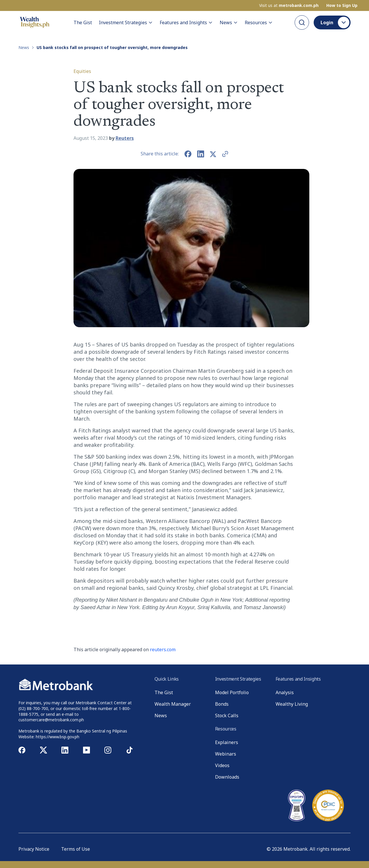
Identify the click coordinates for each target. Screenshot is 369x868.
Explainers (227, 742)
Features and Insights (186, 22)
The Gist (83, 22)
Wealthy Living (292, 704)
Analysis (285, 692)
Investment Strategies (126, 22)
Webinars (226, 754)
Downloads (227, 777)
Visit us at (289, 5)
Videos (222, 765)
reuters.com (163, 649)
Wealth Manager (173, 704)
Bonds (222, 704)
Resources (259, 22)
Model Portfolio (232, 692)
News (229, 22)
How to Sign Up (342, 5)
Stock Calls (227, 716)
